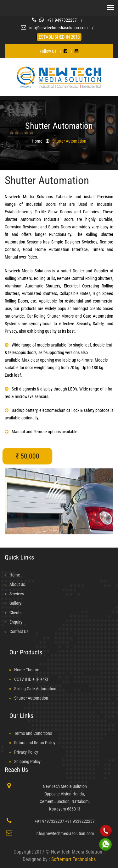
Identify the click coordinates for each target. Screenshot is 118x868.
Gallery (15, 603)
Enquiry (16, 622)
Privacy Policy (26, 752)
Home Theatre (27, 670)
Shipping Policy (27, 762)
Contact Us (19, 631)
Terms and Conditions (33, 733)
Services (17, 594)
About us (17, 584)
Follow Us (48, 51)
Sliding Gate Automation (35, 689)
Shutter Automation (69, 141)
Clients (15, 613)
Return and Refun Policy (35, 743)
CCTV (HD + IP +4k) (31, 679)
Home (37, 141)
